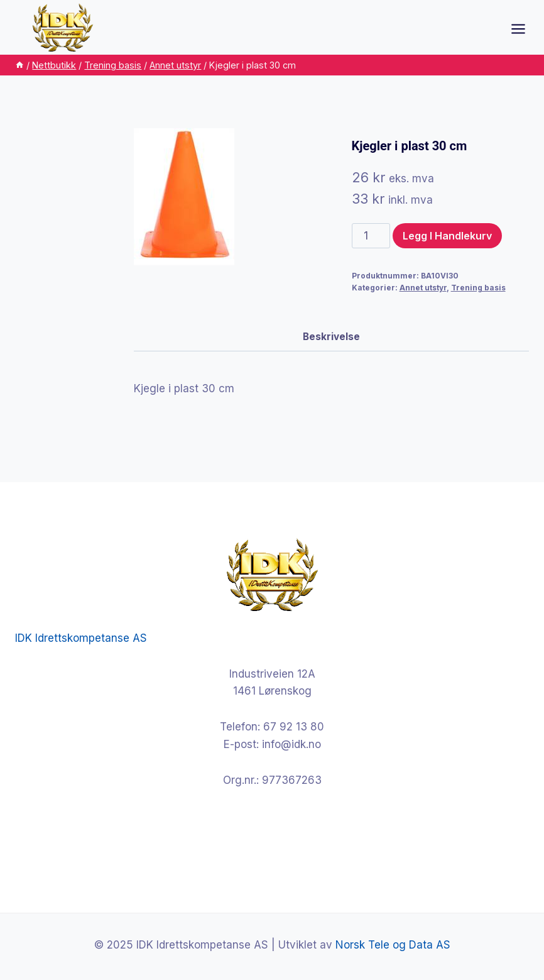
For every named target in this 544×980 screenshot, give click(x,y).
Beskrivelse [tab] (331, 337)
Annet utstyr (423, 288)
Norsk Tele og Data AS (393, 945)
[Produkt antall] (371, 236)
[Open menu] (525, 29)
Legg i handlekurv (447, 236)
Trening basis (478, 288)
